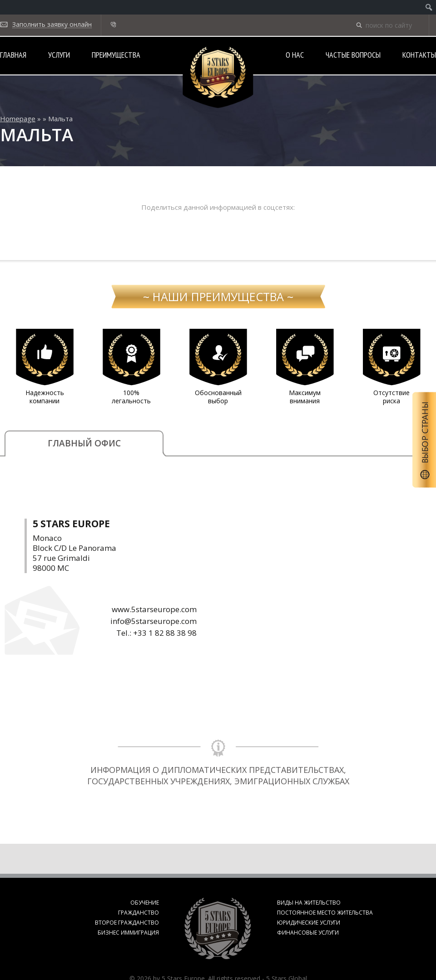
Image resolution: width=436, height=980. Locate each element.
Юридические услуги (309, 923)
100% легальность (131, 397)
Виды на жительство (309, 903)
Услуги (59, 55)
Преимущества (116, 55)
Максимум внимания (305, 397)
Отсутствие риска (391, 397)
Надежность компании (45, 397)
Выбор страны (424, 440)
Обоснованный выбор (218, 397)
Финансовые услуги (308, 933)
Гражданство (139, 913)
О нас (295, 55)
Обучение (145, 903)
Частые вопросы (353, 55)
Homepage (18, 119)
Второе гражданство (127, 923)
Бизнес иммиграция (128, 933)
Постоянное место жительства (325, 913)
